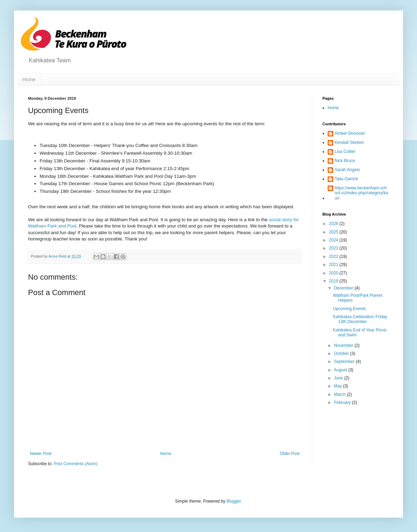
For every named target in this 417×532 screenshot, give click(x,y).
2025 (334, 232)
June (339, 378)
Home (29, 79)
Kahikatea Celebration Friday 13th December (360, 319)
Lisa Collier (345, 152)
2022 (334, 257)
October (342, 353)
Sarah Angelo (347, 170)
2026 (334, 224)
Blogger (234, 501)
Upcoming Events (349, 309)
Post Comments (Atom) (76, 464)
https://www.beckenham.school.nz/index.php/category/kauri (361, 193)
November (344, 345)
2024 (334, 240)
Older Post (290, 454)
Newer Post (41, 454)
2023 (334, 248)
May (339, 386)
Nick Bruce (345, 161)
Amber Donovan (350, 133)
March (340, 394)
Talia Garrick (346, 179)
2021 (334, 265)
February (343, 402)
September (345, 362)
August (341, 370)
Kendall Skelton (349, 142)
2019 (334, 281)
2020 (334, 273)
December (344, 288)
